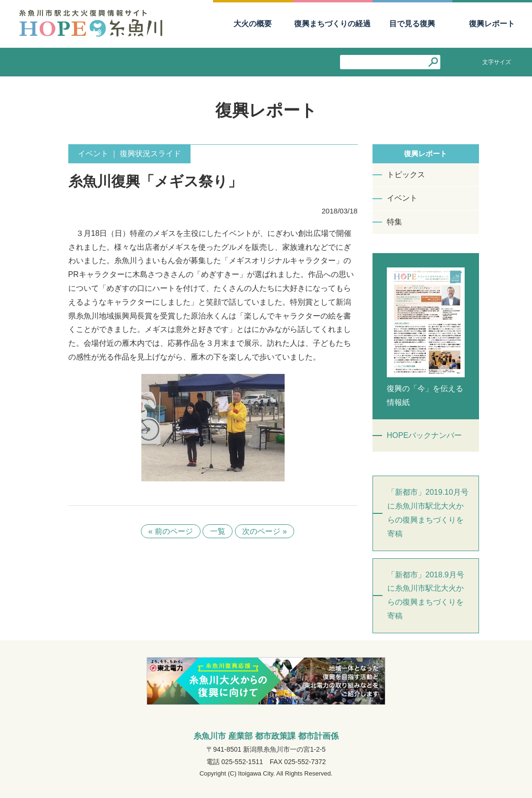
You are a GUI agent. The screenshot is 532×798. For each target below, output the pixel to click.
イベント (402, 198)
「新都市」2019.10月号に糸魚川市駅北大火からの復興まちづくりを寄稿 (428, 513)
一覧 (218, 531)
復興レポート (492, 24)
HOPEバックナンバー (424, 435)
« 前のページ (170, 531)
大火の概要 (253, 24)
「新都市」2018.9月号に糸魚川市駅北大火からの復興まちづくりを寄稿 (426, 595)
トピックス (406, 175)
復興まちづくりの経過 (332, 24)
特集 (394, 222)
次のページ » (265, 531)
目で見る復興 (412, 24)
